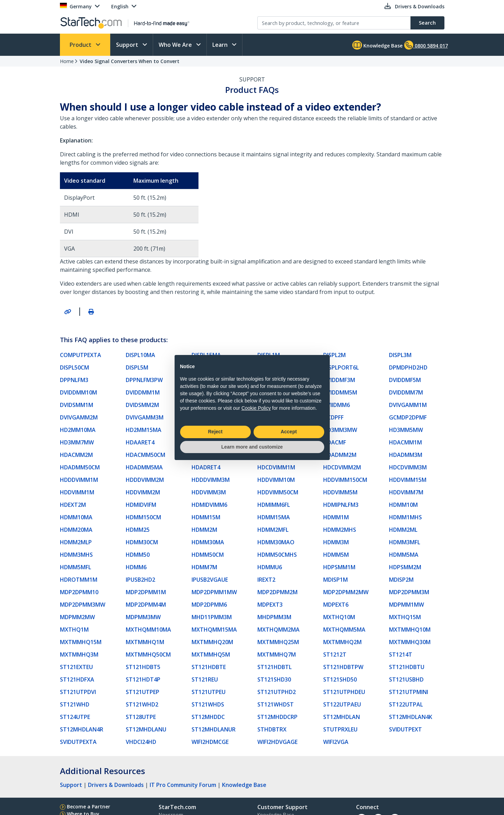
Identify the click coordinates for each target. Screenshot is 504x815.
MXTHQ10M (339, 617)
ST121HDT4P (143, 679)
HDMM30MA (208, 542)
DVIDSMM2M (142, 405)
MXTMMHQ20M (212, 642)
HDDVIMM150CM (345, 480)
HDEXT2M (73, 505)
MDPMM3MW (143, 617)
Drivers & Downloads (116, 785)
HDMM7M (204, 567)
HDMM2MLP (76, 542)
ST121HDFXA (77, 679)
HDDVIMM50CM (278, 492)
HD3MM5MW (406, 430)
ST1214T (401, 654)
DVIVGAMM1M (408, 405)
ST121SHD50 (340, 679)
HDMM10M (403, 505)
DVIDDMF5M (405, 380)
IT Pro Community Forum (183, 785)
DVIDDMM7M (406, 392)
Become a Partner (89, 807)
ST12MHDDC (208, 717)
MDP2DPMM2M (277, 592)
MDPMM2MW (77, 617)
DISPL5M (137, 367)
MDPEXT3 (270, 605)
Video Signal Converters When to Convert (130, 61)
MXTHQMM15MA (214, 630)
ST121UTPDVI (78, 692)
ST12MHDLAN (342, 717)
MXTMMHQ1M (145, 642)
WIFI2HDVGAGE (277, 742)
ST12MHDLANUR (214, 729)
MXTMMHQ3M (79, 654)
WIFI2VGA (336, 742)
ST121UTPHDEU (344, 692)
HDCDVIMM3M (408, 467)
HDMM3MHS (76, 555)
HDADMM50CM (80, 467)
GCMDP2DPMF (408, 417)
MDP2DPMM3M (409, 592)
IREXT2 (266, 580)
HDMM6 (136, 567)
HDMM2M (204, 530)
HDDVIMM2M (143, 492)
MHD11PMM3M (212, 617)
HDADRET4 (206, 467)
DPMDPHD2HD (408, 367)
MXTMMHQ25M (278, 642)
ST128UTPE (141, 717)
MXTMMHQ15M (81, 642)
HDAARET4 (140, 442)
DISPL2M (334, 355)
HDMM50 (138, 555)
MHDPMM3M (274, 617)
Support (128, 45)
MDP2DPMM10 (79, 592)
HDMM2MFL (273, 530)
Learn (221, 45)
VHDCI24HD (141, 742)
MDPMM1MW (406, 605)
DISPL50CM (74, 367)
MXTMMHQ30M (410, 642)
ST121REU (205, 679)
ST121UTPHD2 (277, 692)
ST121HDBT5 (143, 667)
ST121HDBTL (275, 667)
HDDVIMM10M (276, 480)
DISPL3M (400, 355)
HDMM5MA (404, 555)
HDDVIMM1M (77, 492)
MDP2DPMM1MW (214, 592)
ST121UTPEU (209, 692)
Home (67, 61)
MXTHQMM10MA (148, 630)
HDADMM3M (406, 455)
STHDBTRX (272, 729)
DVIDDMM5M (340, 392)
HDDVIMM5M (340, 492)
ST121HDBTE (209, 667)
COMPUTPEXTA (81, 355)
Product (81, 45)
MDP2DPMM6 (209, 605)
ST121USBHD (406, 679)
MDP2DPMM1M (146, 592)
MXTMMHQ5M (211, 654)
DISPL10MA (140, 355)
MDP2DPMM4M (146, 605)
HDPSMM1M (339, 567)
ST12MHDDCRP (277, 717)
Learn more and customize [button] (252, 447)
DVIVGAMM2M (79, 417)
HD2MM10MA (78, 430)
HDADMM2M (340, 455)
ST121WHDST (276, 704)
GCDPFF (333, 417)
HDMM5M (336, 555)
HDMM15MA (274, 517)
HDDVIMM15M (408, 480)
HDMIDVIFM (141, 505)
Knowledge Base (377, 45)
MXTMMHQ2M (342, 642)
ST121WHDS (208, 704)
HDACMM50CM (145, 455)
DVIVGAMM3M (145, 417)
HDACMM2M (76, 455)
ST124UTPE (75, 717)
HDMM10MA (76, 517)
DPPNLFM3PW (144, 380)
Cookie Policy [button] (256, 408)
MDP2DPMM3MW (83, 605)
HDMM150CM (143, 517)
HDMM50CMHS (277, 555)
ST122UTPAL (406, 704)
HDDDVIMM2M (145, 480)
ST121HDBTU (407, 667)
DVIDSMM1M (77, 405)
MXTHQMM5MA (344, 630)
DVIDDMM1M (143, 392)
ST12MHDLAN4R (82, 729)
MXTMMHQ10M (410, 630)
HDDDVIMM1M (79, 480)
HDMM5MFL (76, 567)
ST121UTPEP (143, 692)
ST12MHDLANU (146, 729)
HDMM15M (206, 517)
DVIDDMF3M (339, 380)
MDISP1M (335, 580)
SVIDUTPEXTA (78, 742)
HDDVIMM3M (209, 492)
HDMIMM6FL (274, 505)
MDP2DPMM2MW (346, 592)
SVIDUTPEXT (405, 729)
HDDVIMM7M (406, 492)
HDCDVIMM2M (342, 467)
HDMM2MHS (340, 530)
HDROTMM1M (79, 580)
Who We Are (176, 45)
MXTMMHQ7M (277, 654)
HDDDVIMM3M (211, 480)
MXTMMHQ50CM (148, 654)
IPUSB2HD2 (140, 580)
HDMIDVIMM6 (209, 505)
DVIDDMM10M (78, 392)
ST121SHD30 (274, 679)
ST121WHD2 (142, 704)
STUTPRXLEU (340, 729)
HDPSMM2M (405, 567)
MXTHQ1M (74, 630)
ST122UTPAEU (342, 704)
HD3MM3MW (340, 430)
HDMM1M (336, 517)
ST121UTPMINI (409, 692)
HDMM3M (336, 542)
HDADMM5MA (144, 467)
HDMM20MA (76, 530)
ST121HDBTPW (343, 667)
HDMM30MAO (276, 542)
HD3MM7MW (77, 442)
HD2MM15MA (144, 430)
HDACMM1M (405, 442)
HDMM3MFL (405, 542)
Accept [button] (289, 432)
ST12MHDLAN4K (411, 717)
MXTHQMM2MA (278, 630)
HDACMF (335, 442)
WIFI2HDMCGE (210, 742)
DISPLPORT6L (341, 367)
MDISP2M (401, 580)
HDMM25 (138, 530)
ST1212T (335, 654)
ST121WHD (75, 704)
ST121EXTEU (76, 667)
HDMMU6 (270, 567)
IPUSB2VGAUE (210, 580)
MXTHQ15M (405, 617)
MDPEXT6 (336, 605)
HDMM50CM (208, 555)
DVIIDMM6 (337, 405)
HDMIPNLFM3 (341, 505)
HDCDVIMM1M (276, 467)
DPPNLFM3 (74, 380)
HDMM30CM (142, 542)
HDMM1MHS (405, 517)
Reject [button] (215, 432)
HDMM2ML (403, 530)
